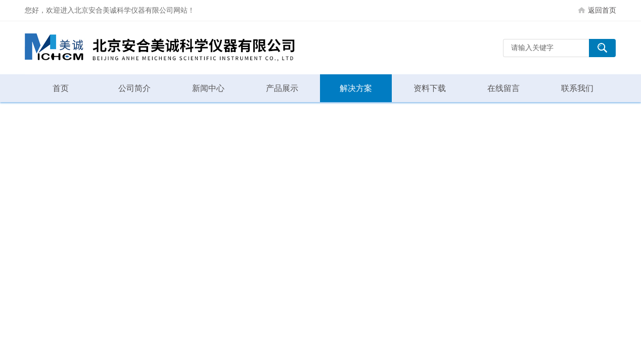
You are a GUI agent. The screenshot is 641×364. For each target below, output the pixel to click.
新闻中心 (208, 88)
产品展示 (282, 88)
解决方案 (356, 88)
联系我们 (577, 88)
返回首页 (602, 10)
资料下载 (430, 88)
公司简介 (134, 88)
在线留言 (503, 88)
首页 (61, 88)
